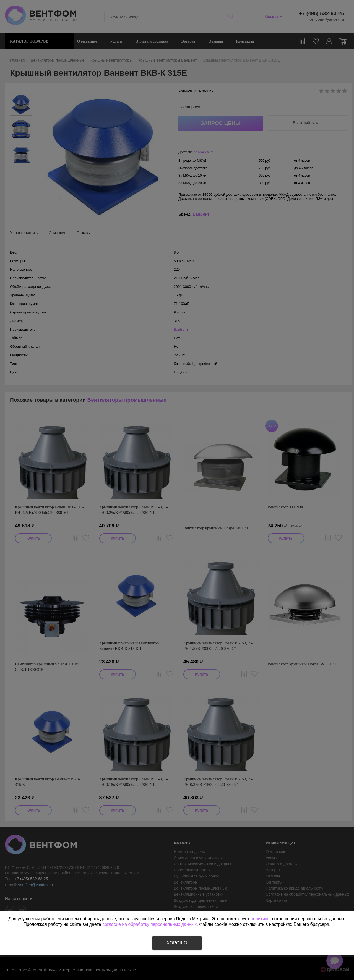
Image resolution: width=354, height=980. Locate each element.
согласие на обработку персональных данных (149, 924)
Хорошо (177, 943)
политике (260, 919)
